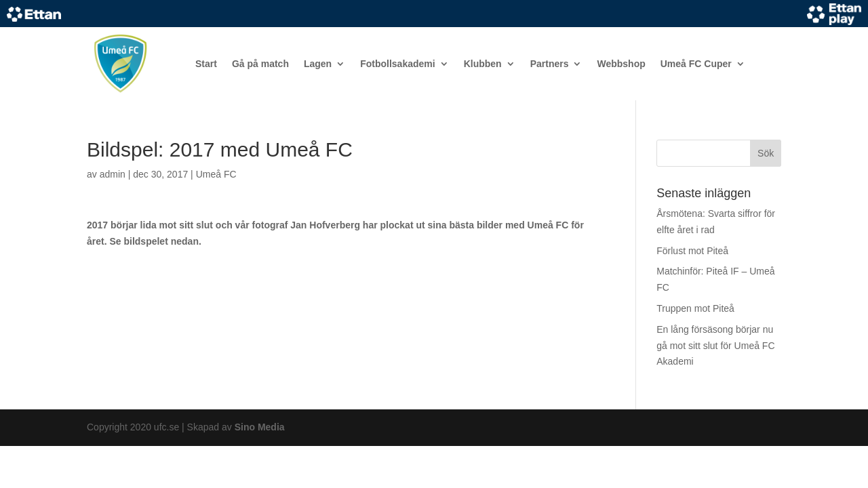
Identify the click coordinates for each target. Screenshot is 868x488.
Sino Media (260, 427)
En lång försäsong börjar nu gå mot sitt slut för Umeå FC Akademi (715, 346)
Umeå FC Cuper (696, 64)
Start (206, 64)
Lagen (318, 64)
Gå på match (260, 64)
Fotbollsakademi (397, 64)
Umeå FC (216, 174)
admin (113, 174)
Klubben (483, 64)
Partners (550, 64)
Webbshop (621, 64)
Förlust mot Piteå (692, 251)
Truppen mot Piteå (695, 308)
